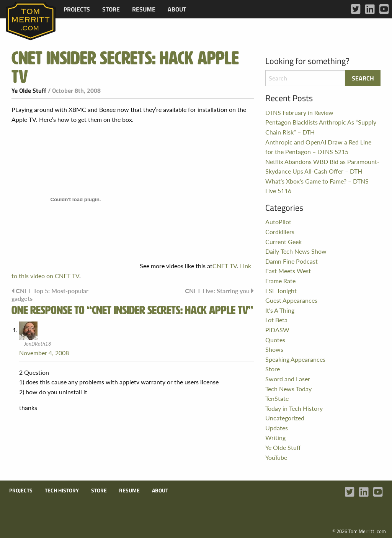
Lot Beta (276, 320)
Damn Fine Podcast (292, 261)
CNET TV (225, 266)
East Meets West (288, 271)
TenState (277, 398)
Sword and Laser (288, 379)
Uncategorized (285, 418)
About (177, 9)
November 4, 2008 (44, 353)
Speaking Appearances (295, 359)
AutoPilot (278, 222)
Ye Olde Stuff (29, 90)
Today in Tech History (294, 408)
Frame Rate (280, 281)
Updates (277, 428)
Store (111, 9)
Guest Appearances (291, 300)
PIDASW (277, 330)
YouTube (276, 457)
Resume (144, 9)
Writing (275, 437)
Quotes (275, 340)
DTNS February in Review (299, 112)
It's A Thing (280, 310)
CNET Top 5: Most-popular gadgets (50, 294)
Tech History (62, 490)
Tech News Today (288, 389)
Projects (77, 9)
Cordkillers (280, 232)
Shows (274, 349)
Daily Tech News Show (296, 251)
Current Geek (283, 242)
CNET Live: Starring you (217, 291)
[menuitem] (77, 9)
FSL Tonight (281, 291)
